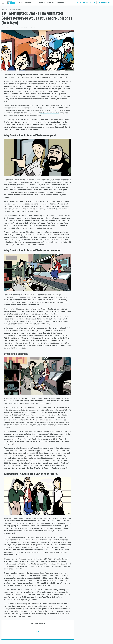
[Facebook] (77, 3)
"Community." (41, 245)
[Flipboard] (87, 3)
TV (35, 3)
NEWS (21, 3)
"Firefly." (63, 338)
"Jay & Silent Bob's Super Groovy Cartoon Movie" (49, 552)
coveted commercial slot (50, 113)
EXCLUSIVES (61, 3)
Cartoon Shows (15, 9)
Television (5, 9)
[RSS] (90, 3)
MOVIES (28, 3)
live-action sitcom (38, 302)
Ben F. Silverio (8, 27)
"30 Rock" (56, 439)
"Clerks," (47, 105)
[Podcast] (95, 3)
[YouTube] (84, 3)
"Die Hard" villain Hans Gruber (37, 420)
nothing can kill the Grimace (29, 518)
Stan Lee (15, 468)
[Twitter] (80, 3)
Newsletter (104, 3)
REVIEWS (51, 3)
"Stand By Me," (55, 206)
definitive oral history (31, 297)
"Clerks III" (35, 592)
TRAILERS (41, 3)
